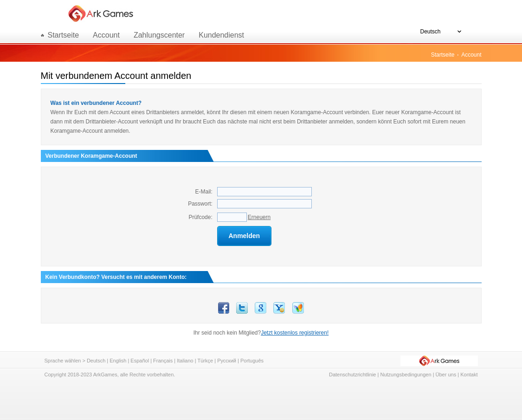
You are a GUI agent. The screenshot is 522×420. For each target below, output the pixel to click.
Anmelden (244, 236)
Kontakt (469, 375)
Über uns (446, 375)
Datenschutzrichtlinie (353, 375)
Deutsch (96, 361)
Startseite (443, 55)
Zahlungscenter (159, 35)
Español (140, 361)
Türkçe (206, 361)
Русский (227, 361)
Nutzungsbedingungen (406, 375)
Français (163, 361)
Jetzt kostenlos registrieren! (295, 333)
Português (252, 361)
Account (106, 35)
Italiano (185, 361)
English (118, 361)
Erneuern (259, 217)
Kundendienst (221, 35)
